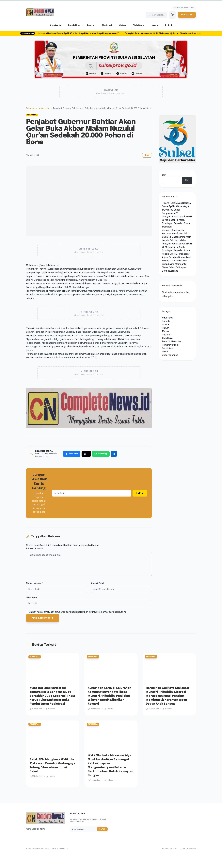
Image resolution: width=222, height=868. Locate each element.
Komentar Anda (34, 549)
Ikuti (147, 155)
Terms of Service (188, 849)
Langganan (187, 15)
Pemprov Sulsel (170, 345)
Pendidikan (74, 25)
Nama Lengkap (35, 583)
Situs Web (31, 598)
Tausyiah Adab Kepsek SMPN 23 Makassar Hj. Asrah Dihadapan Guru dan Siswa (177, 247)
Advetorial (55, 25)
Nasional (107, 25)
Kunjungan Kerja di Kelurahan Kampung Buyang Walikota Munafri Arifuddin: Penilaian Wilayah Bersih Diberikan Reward (110, 696)
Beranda (30, 108)
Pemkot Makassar (172, 342)
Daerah (91, 25)
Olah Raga (138, 25)
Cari (164, 175)
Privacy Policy (169, 849)
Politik (169, 25)
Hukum (155, 25)
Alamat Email (98, 583)
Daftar (140, 493)
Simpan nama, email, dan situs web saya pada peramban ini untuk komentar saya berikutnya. (78, 612)
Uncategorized (170, 355)
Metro (122, 25)
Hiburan (166, 325)
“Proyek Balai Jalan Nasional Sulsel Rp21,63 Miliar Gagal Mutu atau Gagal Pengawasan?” (76, 33)
